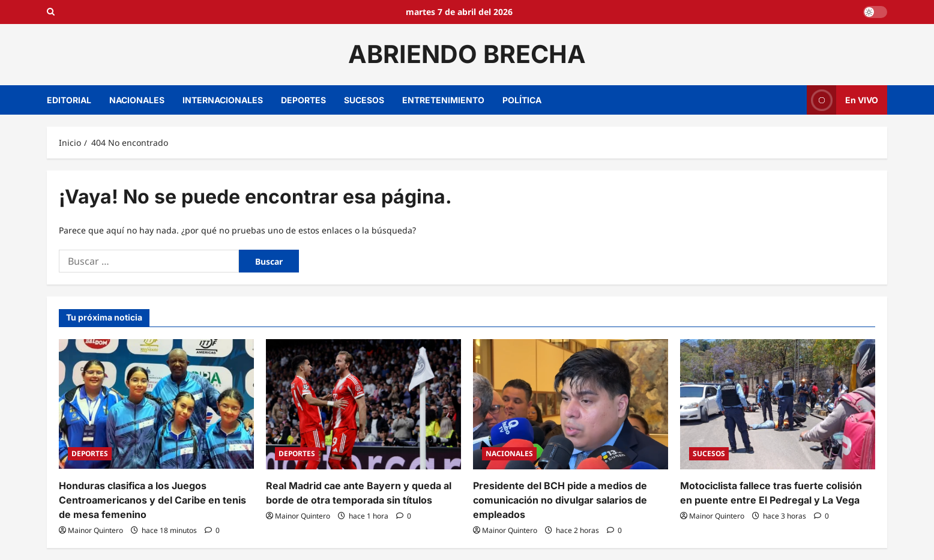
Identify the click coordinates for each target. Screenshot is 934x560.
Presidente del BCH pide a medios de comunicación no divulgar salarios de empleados (560, 500)
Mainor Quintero (95, 530)
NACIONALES (137, 100)
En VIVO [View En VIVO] (842, 100)
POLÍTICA (522, 100)
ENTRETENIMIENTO (443, 100)
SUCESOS (364, 100)
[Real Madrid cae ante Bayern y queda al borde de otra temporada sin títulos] (363, 404)
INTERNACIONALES (223, 100)
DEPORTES (303, 100)
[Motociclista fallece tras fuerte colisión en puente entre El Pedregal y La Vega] (778, 404)
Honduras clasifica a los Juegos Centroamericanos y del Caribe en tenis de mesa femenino (152, 500)
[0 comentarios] (212, 530)
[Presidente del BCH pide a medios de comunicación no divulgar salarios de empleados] (571, 404)
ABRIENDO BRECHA (467, 54)
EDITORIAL (69, 100)
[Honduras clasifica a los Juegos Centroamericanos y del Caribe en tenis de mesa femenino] (156, 404)
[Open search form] (51, 12)
